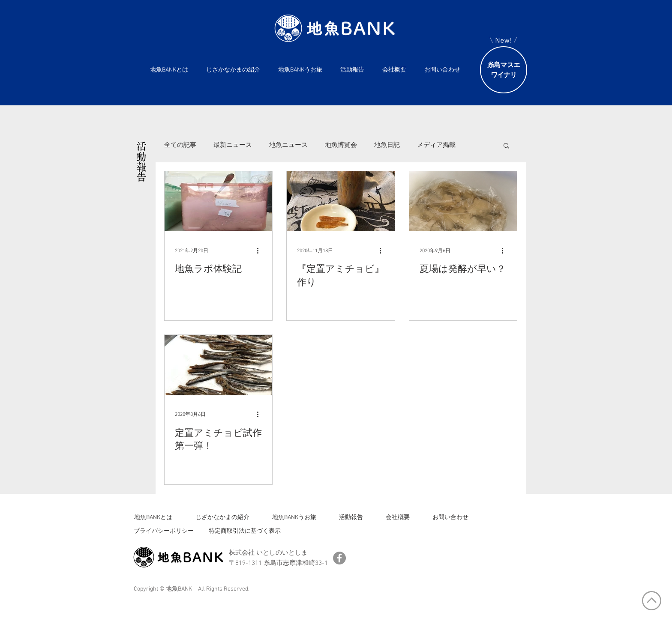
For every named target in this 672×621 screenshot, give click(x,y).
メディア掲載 (436, 145)
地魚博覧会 (341, 145)
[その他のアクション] (261, 251)
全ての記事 (180, 145)
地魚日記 (387, 145)
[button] (506, 146)
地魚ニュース (288, 145)
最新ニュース (233, 145)
